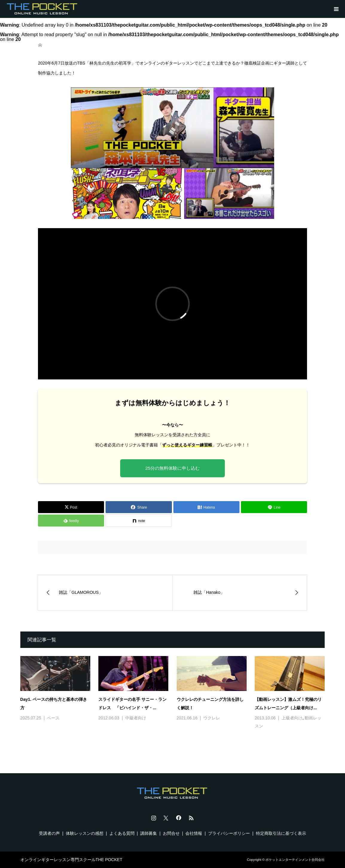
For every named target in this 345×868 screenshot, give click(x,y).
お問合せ (171, 833)
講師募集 (149, 833)
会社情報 (194, 833)
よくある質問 (122, 833)
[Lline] (274, 507)
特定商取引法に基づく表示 (281, 833)
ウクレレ (212, 718)
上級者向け (292, 718)
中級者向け (136, 718)
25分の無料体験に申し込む (172, 468)
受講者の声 (49, 833)
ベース (53, 718)
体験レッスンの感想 (85, 833)
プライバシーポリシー (229, 833)
